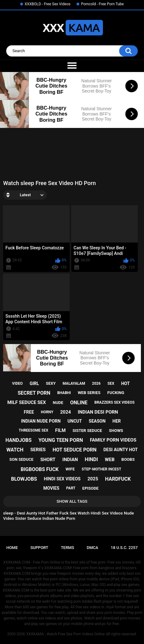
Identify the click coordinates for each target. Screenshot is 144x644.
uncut (75, 421)
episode (91, 488)
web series (89, 393)
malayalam (74, 383)
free (29, 412)
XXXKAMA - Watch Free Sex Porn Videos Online (65, 634)
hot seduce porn (74, 450)
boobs (128, 459)
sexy (51, 383)
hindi (91, 459)
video (17, 383)
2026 (96, 383)
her (117, 421)
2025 (93, 479)
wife (70, 469)
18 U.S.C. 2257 (124, 548)
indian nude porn (41, 421)
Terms (68, 548)
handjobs (19, 440)
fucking (116, 393)
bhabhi (64, 393)
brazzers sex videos (114, 402)
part (71, 488)
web (110, 460)
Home (12, 548)
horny (47, 412)
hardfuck (118, 479)
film (60, 430)
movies (51, 488)
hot (125, 383)
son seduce (21, 459)
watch (15, 450)
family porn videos (113, 440)
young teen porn (61, 440)
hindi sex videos (62, 479)
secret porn (34, 393)
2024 (65, 412)
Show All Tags (72, 501)
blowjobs (24, 479)
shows (116, 431)
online (79, 403)
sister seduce (87, 431)
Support (39, 548)
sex (111, 383)
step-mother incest (101, 469)
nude (58, 403)
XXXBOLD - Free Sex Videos (47, 4)
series (38, 450)
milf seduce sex (26, 402)
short (48, 460)
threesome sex (33, 430)
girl (34, 383)
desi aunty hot (121, 450)
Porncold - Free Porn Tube (102, 4)
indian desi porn (98, 412)
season (97, 421)
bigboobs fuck (39, 469)
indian (70, 460)
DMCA (93, 548)
